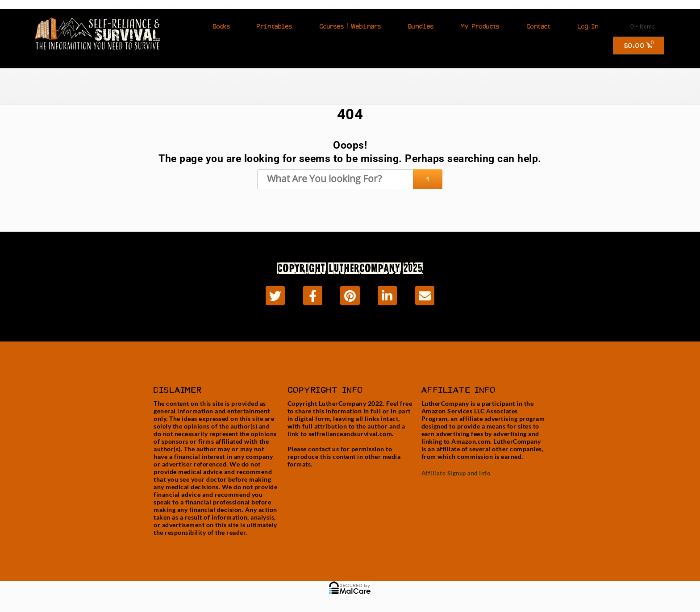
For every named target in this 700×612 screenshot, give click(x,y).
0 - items (643, 26)
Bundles (421, 26)
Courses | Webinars (350, 26)
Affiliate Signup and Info (456, 473)
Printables (275, 26)
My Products (480, 26)
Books (222, 26)
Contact (539, 26)
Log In (588, 26)
